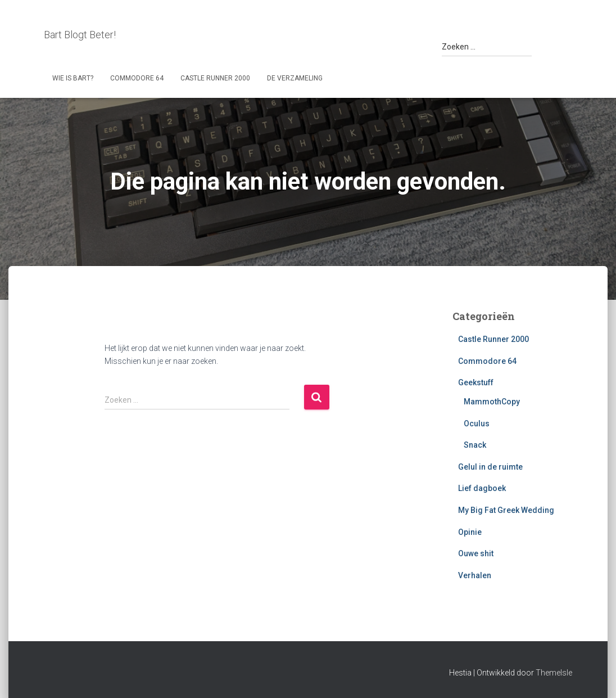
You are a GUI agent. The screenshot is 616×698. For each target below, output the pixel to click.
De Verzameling (295, 78)
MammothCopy (492, 402)
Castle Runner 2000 (215, 78)
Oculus (477, 424)
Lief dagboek (482, 488)
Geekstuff (476, 382)
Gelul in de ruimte (490, 467)
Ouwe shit (476, 553)
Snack (475, 445)
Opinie (470, 532)
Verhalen (475, 575)
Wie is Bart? (73, 78)
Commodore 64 (137, 78)
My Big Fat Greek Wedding (506, 510)
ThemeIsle (554, 673)
